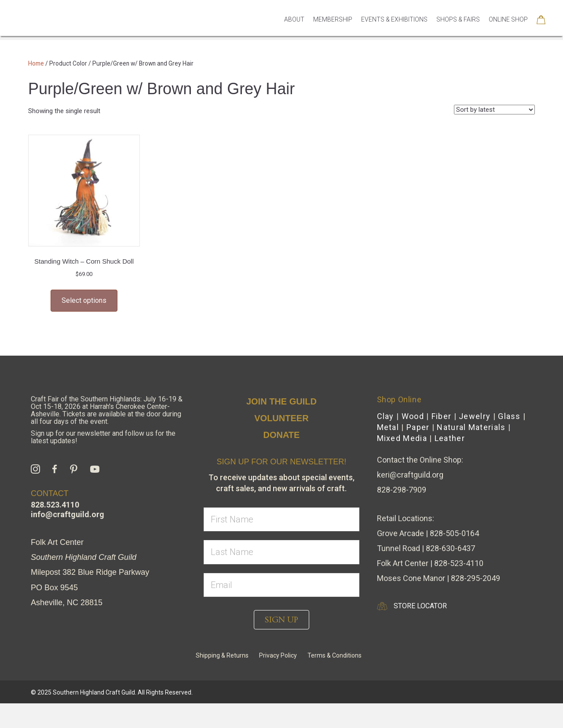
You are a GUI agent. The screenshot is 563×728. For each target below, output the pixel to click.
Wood (413, 416)
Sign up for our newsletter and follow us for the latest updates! (103, 437)
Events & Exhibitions (394, 32)
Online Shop (508, 32)
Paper (418, 427)
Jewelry (475, 416)
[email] (281, 585)
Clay (386, 416)
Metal (388, 427)
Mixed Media (402, 438)
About (294, 32)
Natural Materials (471, 427)
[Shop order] (494, 110)
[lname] (281, 552)
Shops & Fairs (458, 32)
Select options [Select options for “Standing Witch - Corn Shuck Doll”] (84, 300)
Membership (333, 32)
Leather (450, 438)
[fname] (281, 520)
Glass (509, 416)
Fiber (442, 416)
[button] (281, 620)
